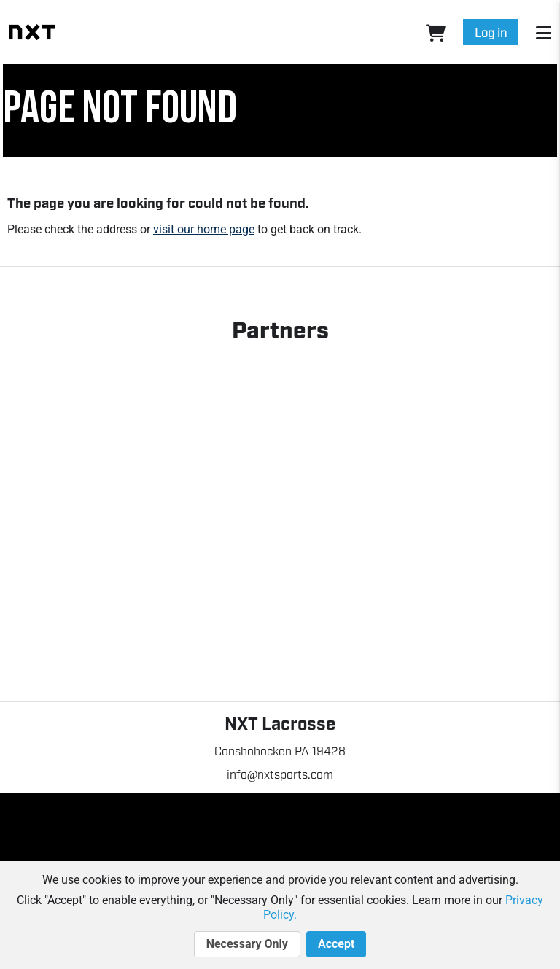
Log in (491, 32)
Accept (336, 944)
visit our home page (204, 229)
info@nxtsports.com (280, 774)
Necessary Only (247, 944)
